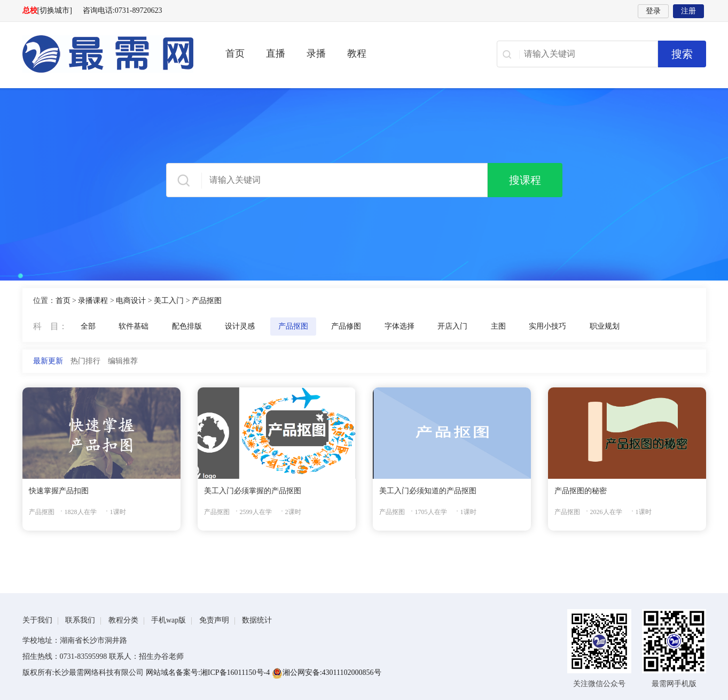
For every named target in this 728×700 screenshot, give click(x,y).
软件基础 (134, 326)
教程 (357, 53)
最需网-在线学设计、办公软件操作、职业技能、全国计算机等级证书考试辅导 (108, 54)
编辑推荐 (123, 361)
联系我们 (80, 620)
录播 (316, 53)
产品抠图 (207, 301)
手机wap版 (169, 620)
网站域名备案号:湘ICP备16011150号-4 (209, 672)
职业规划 (605, 326)
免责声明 (214, 620)
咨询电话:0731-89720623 (123, 10)
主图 (498, 326)
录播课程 (93, 301)
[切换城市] (55, 10)
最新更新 (48, 361)
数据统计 (257, 620)
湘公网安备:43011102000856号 (327, 672)
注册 (688, 11)
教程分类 (123, 620)
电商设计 (131, 301)
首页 (235, 53)
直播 (276, 53)
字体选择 (400, 326)
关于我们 (37, 620)
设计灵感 (240, 326)
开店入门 (452, 326)
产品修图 (346, 326)
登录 (653, 11)
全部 (88, 326)
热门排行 (85, 361)
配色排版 (187, 326)
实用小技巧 (547, 326)
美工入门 (169, 301)
